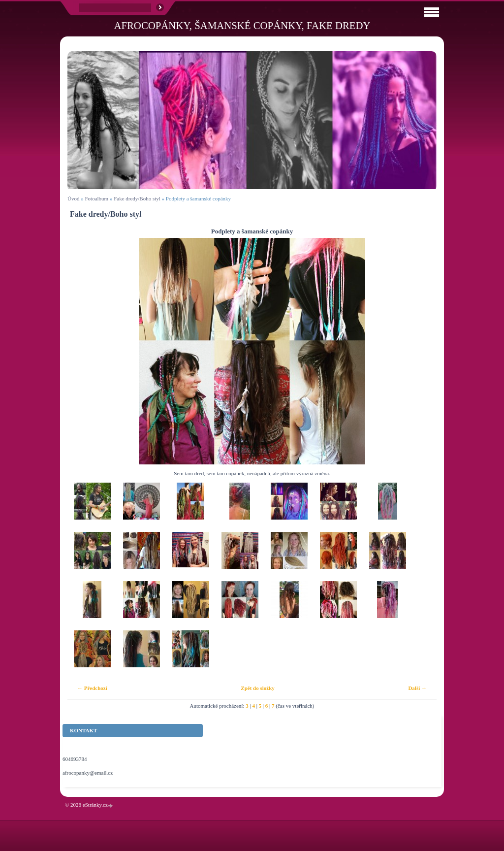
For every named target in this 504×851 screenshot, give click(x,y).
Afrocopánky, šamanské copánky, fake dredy (242, 25)
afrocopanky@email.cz (88, 773)
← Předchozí (92, 688)
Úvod (73, 198)
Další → (417, 688)
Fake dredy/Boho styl (137, 198)
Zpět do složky (257, 688)
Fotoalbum (96, 198)
